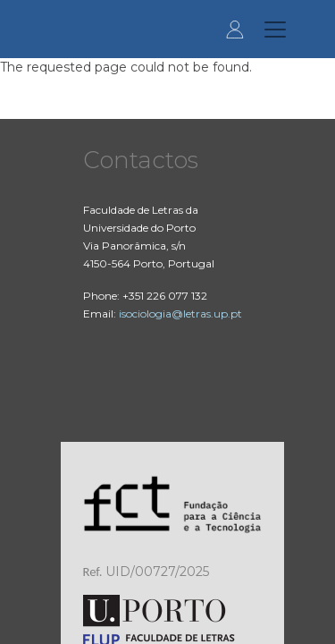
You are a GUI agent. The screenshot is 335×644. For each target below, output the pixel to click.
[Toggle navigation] (275, 30)
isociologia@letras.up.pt (180, 314)
